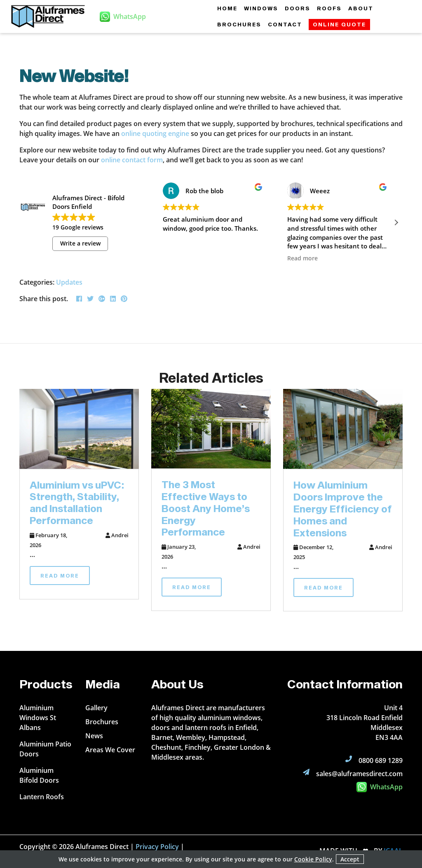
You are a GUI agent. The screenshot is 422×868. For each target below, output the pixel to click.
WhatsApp (380, 787)
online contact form (132, 160)
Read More (60, 576)
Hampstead (227, 737)
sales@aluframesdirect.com (359, 774)
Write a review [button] (80, 243)
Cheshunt (166, 747)
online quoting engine (155, 133)
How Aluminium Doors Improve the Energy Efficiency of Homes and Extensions (343, 508)
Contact (285, 24)
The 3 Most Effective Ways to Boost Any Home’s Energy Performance (206, 508)
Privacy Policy (157, 847)
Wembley (191, 737)
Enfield (246, 728)
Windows (261, 8)
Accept (350, 859)
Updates (69, 282)
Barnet (162, 737)
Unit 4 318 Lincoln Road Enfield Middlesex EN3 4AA (365, 723)
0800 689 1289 (381, 760)
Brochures (239, 24)
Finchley (198, 747)
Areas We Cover (110, 750)
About (361, 8)
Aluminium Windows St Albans (38, 718)
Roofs (329, 8)
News (94, 736)
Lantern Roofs (42, 797)
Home (227, 8)
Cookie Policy (313, 859)
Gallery (96, 708)
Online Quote (339, 24)
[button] (396, 222)
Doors (298, 8)
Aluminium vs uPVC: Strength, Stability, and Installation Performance (77, 502)
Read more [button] (302, 258)
